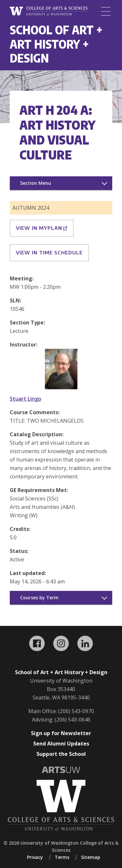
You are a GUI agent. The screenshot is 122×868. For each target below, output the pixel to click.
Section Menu (36, 183)
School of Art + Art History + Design (56, 44)
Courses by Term (39, 598)
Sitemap (91, 857)
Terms (62, 857)
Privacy (35, 857)
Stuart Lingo (26, 399)
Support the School (61, 754)
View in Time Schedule (49, 252)
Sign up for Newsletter (61, 733)
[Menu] (106, 11)
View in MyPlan (42, 228)
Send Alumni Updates (61, 744)
